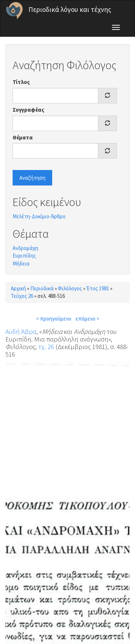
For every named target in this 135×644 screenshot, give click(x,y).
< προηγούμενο (54, 319)
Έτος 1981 (98, 288)
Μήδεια (21, 263)
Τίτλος (21, 82)
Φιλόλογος (70, 288)
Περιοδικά (42, 288)
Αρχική (18, 288)
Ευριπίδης (24, 256)
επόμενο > (87, 319)
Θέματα (23, 137)
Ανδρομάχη (25, 248)
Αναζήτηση (32, 178)
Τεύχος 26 (22, 296)
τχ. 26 (46, 346)
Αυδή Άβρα (21, 331)
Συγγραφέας (28, 110)
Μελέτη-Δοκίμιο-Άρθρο (39, 216)
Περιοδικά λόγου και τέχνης (70, 9)
